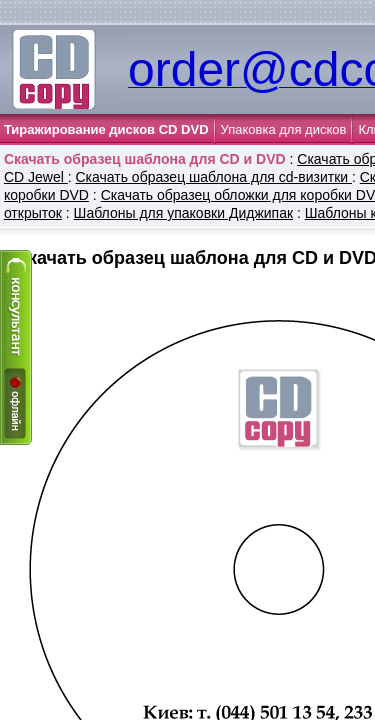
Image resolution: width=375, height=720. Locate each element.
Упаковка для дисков (284, 129)
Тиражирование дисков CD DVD (106, 129)
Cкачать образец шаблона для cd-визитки (213, 177)
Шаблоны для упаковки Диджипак (183, 213)
